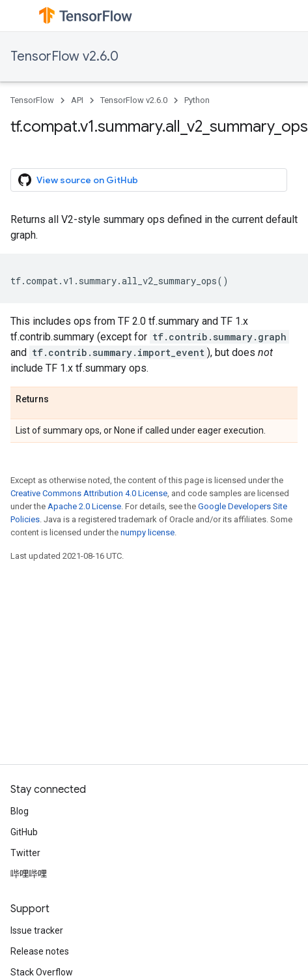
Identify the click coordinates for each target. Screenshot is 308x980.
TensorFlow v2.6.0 (64, 56)
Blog (20, 811)
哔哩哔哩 (29, 874)
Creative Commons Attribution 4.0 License (89, 493)
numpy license (147, 532)
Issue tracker (37, 930)
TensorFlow (32, 100)
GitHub (24, 832)
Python (197, 100)
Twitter (25, 853)
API (77, 100)
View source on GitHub (78, 180)
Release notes (40, 951)
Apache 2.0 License (84, 506)
